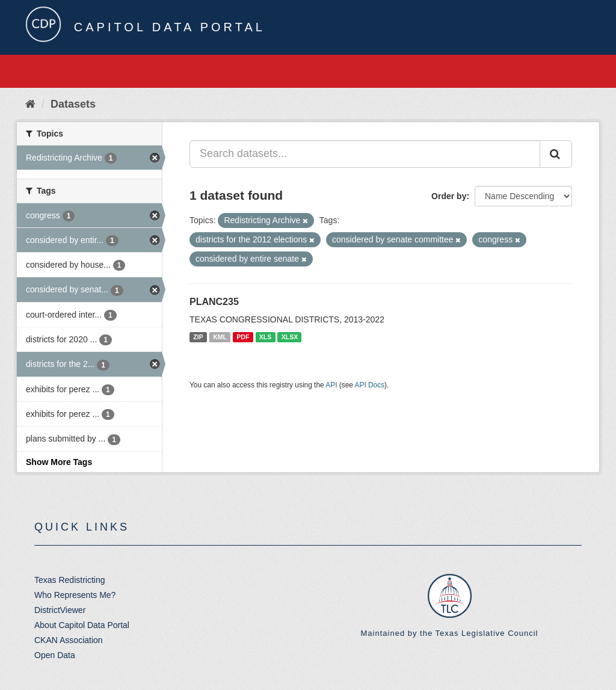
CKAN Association (69, 640)
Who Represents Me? (75, 595)
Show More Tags (59, 462)
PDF (243, 337)
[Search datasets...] (365, 154)
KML (220, 337)
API (331, 385)
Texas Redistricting (70, 580)
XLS (265, 337)
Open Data (55, 655)
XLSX (290, 337)
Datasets (73, 104)
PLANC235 (214, 302)
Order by (449, 196)
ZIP (198, 337)
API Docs (370, 385)
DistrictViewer (60, 610)
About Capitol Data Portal (82, 625)
